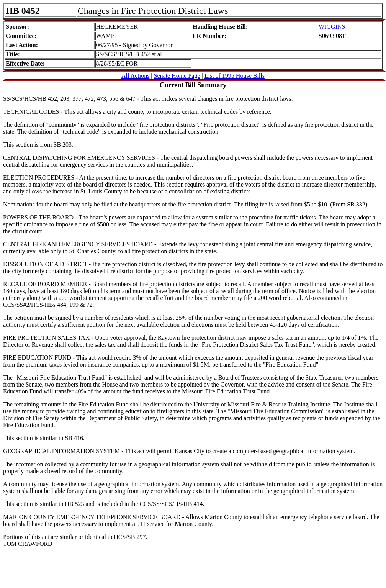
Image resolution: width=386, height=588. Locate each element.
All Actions (135, 76)
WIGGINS (332, 27)
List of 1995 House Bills (235, 76)
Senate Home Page (177, 76)
